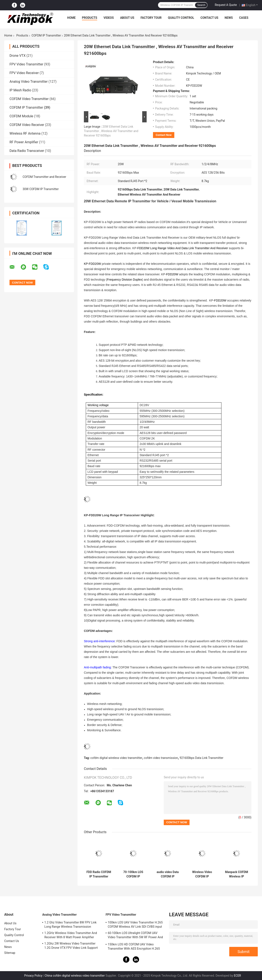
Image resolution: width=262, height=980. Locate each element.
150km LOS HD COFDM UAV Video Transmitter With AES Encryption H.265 (134, 946)
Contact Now (164, 135)
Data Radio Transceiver (27, 151)
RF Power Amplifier (24, 142)
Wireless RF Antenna (25, 133)
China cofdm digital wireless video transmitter (75, 976)
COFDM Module (21, 116)
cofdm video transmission (161, 758)
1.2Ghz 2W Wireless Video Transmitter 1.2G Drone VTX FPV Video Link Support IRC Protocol (71, 946)
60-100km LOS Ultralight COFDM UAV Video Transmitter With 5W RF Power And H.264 (135, 936)
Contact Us (209, 18)
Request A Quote (226, 5)
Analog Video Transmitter (29, 82)
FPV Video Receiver (24, 73)
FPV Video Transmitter (26, 64)
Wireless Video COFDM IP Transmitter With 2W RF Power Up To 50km (202, 874)
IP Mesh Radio (20, 90)
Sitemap (10, 953)
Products (90, 18)
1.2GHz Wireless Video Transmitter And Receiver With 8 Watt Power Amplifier (71, 935)
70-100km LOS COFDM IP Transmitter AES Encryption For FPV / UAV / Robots (133, 874)
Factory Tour (151, 18)
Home (71, 18)
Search (201, 5)
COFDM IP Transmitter (46, 35)
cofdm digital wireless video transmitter (116, 758)
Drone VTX (18, 56)
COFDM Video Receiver (27, 125)
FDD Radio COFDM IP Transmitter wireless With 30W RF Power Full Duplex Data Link (99, 874)
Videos (109, 18)
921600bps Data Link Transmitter (201, 758)
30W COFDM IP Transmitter (41, 189)
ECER (237, 976)
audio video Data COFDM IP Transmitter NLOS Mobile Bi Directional (168, 874)
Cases (244, 18)
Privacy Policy (33, 976)
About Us (127, 18)
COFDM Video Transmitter (29, 99)
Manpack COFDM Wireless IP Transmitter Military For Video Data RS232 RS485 (237, 874)
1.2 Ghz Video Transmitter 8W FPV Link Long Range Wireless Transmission (70, 925)
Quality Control (181, 18)
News (229, 18)
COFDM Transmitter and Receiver (44, 177)
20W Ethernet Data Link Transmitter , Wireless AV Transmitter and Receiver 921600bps (111, 131)
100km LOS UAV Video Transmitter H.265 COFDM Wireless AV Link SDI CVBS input (135, 925)
